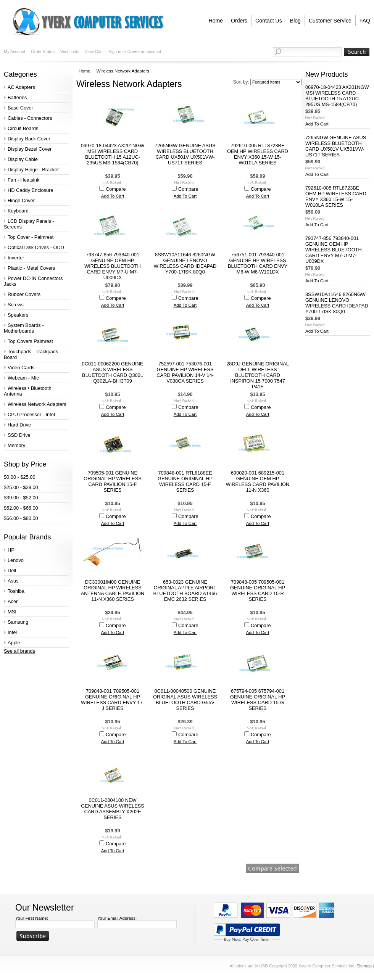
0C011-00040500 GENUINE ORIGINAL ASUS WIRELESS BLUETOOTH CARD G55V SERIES (185, 700)
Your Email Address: (117, 918)
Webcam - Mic (23, 378)
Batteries (17, 97)
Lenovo (16, 560)
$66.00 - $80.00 (21, 518)
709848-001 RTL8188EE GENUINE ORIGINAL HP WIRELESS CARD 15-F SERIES (185, 481)
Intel (12, 632)
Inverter (16, 258)
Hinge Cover (21, 200)
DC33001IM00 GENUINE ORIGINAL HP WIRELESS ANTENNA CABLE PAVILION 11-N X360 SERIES (113, 591)
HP (11, 550)
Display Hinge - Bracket (33, 170)
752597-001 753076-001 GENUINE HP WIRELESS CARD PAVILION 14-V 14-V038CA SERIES (185, 372)
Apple (14, 643)
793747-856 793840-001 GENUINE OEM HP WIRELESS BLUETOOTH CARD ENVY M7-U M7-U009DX (113, 266)
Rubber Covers (24, 294)
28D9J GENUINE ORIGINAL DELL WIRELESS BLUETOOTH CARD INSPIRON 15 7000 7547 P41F (258, 375)
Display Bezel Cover (30, 149)
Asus (13, 581)
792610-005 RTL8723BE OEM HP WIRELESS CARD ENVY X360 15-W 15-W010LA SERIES (258, 154)
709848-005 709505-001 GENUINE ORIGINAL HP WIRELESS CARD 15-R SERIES (258, 591)
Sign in (115, 51)
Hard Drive (19, 425)
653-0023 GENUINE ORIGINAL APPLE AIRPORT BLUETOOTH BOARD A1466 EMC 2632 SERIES (185, 591)
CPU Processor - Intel (31, 414)
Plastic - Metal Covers (31, 268)
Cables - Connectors (30, 118)
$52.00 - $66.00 (21, 508)
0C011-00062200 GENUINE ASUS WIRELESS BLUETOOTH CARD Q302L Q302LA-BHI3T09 (113, 372)
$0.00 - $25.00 (20, 477)
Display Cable (23, 159)
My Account (15, 51)
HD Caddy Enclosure (31, 190)
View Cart (94, 51)
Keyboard (18, 211)
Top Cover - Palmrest (31, 237)
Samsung (18, 622)
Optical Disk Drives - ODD (36, 247)
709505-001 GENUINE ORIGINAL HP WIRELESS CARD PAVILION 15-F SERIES (112, 481)
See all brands (19, 651)
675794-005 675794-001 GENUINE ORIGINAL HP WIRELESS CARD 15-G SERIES (258, 700)
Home (85, 71)
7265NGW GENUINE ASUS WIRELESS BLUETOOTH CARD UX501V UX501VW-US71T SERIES (185, 154)
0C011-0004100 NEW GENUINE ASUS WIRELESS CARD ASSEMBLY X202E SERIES (113, 809)
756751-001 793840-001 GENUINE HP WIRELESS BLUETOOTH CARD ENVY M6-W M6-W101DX (258, 263)
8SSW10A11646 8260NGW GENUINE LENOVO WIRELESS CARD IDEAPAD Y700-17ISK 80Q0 (185, 263)
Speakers (18, 315)
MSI (12, 612)
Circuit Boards (23, 128)
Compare (116, 189)
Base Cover (20, 108)
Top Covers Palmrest (30, 341)
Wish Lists (70, 51)
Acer (13, 601)
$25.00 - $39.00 (21, 487)
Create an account (144, 51)
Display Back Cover (29, 139)
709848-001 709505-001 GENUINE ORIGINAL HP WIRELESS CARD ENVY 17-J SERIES (113, 700)
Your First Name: (32, 918)
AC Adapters (21, 87)
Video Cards (21, 368)
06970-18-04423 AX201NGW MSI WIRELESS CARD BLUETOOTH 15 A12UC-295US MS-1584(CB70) (113, 154)
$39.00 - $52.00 (21, 498)
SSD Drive (19, 435)
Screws (16, 305)
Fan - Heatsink (23, 180)
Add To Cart (113, 196)
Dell (12, 570)
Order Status (43, 51)
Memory (16, 445)
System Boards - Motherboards (24, 328)
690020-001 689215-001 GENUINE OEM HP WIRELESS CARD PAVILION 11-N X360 (258, 481)
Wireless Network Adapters (37, 404)
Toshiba (16, 591)
